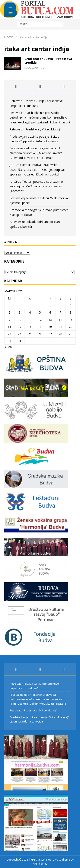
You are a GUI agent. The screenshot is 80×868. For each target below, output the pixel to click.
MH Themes (40, 864)
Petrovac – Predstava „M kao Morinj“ (35, 129)
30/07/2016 (32, 68)
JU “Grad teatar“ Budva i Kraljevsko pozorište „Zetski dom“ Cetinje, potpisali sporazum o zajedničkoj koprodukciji (37, 170)
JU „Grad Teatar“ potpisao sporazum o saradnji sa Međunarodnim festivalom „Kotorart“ (36, 186)
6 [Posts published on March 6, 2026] (50, 312)
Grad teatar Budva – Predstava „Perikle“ (48, 61)
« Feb (8, 347)
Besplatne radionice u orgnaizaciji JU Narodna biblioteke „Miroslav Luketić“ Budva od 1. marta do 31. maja (36, 153)
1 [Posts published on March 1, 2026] (71, 305)
